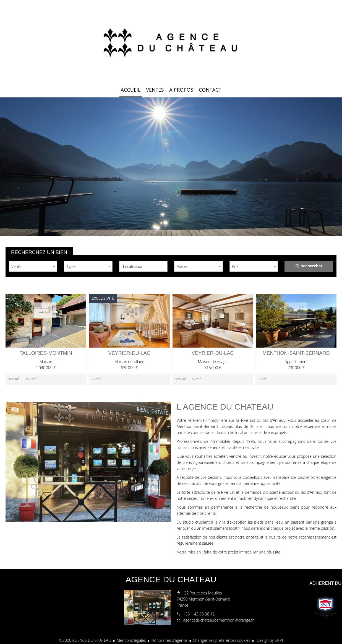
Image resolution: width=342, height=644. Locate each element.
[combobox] (33, 266)
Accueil (171, 42)
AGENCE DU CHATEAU (171, 579)
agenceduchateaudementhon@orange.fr (219, 620)
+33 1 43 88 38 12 (199, 614)
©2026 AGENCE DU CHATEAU (85, 640)
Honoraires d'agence (169, 640)
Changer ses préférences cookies (222, 640)
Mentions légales (131, 640)
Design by (269, 640)
